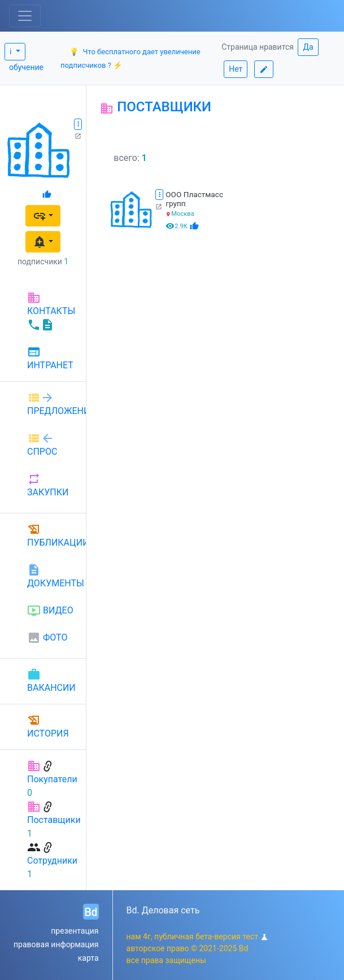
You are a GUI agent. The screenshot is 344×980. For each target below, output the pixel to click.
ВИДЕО (50, 611)
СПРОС (42, 444)
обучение (26, 67)
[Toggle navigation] (25, 16)
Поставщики (54, 820)
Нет (236, 69)
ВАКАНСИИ (51, 680)
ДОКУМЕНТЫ (52, 576)
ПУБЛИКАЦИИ (52, 535)
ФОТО (47, 638)
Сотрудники (52, 861)
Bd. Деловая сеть (163, 910)
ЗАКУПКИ (48, 485)
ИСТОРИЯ (48, 726)
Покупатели (52, 779)
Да (308, 47)
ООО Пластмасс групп (194, 199)
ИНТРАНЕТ (50, 358)
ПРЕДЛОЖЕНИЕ (52, 404)
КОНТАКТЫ (51, 311)
